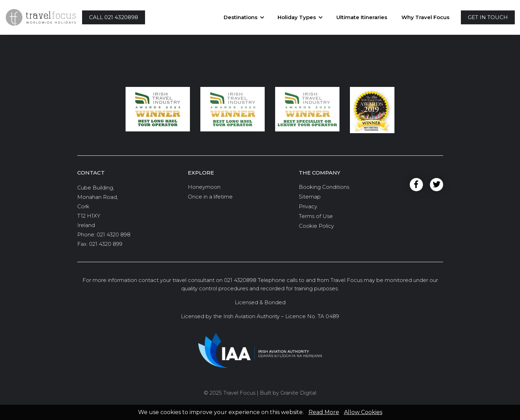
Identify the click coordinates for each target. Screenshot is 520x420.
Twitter (437, 185)
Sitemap (310, 197)
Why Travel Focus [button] (425, 17)
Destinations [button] (241, 17)
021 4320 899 (106, 244)
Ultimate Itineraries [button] (362, 17)
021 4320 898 (114, 235)
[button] (114, 18)
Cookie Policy (316, 226)
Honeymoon (204, 187)
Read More (324, 412)
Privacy (308, 206)
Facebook (416, 185)
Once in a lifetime (210, 197)
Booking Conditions (324, 187)
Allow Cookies (363, 412)
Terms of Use (316, 216)
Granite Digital (298, 393)
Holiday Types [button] (297, 17)
